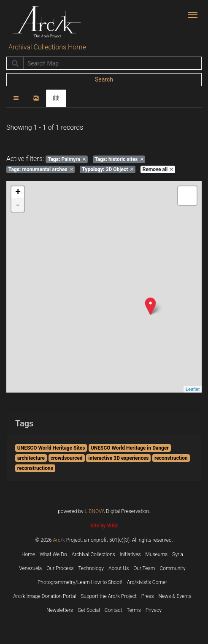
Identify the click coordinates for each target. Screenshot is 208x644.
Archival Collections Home (47, 47)
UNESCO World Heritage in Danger (130, 448)
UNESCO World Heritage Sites (51, 448)
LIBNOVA (95, 511)
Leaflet (193, 389)
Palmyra (67, 159)
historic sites (119, 159)
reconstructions (35, 468)
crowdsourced (67, 458)
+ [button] (18, 193)
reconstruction (171, 458)
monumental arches (41, 169)
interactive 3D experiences (118, 458)
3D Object (108, 169)
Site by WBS (104, 526)
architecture (31, 458)
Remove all (158, 169)
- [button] (18, 205)
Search (104, 79)
